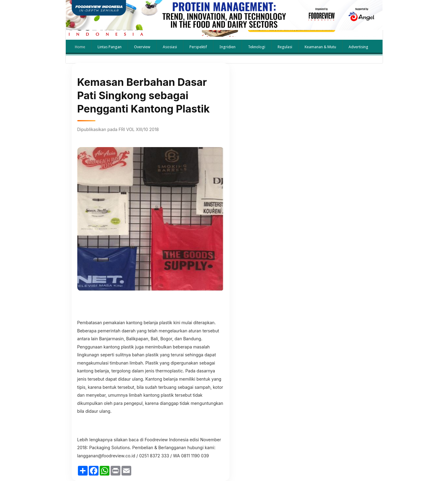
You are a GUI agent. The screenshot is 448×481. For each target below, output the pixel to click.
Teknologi (257, 47)
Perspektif (198, 47)
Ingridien (227, 47)
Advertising (358, 47)
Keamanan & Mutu (320, 47)
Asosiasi (170, 47)
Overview (142, 47)
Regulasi (285, 47)
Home (80, 47)
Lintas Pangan (110, 47)
